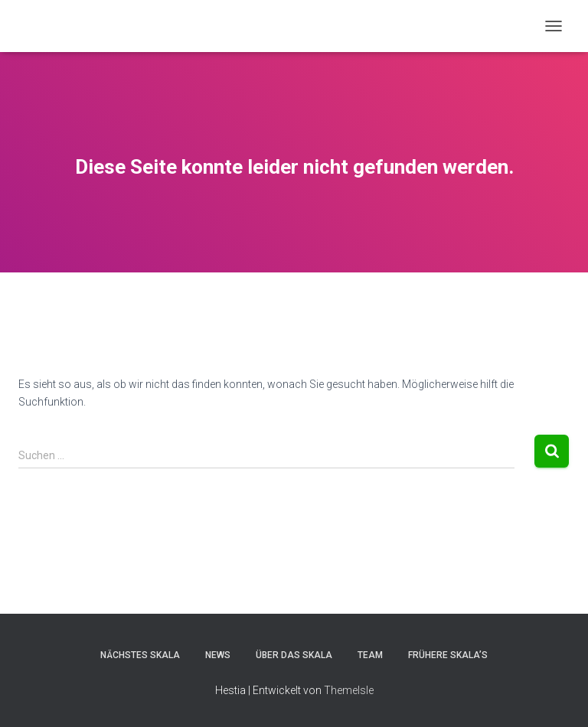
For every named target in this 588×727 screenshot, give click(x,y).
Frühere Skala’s (448, 655)
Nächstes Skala (140, 655)
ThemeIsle (349, 690)
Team (370, 655)
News (218, 655)
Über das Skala (294, 655)
